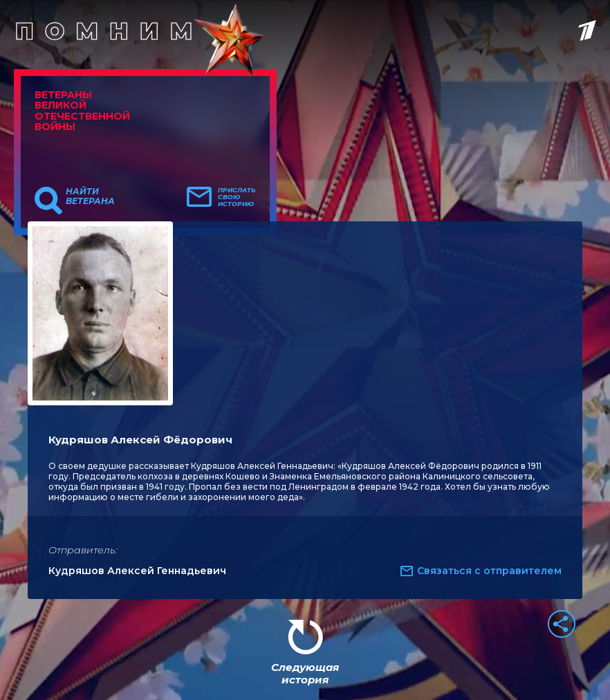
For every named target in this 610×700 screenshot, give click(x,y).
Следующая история (305, 673)
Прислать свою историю (237, 197)
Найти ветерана (90, 196)
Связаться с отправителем (489, 571)
